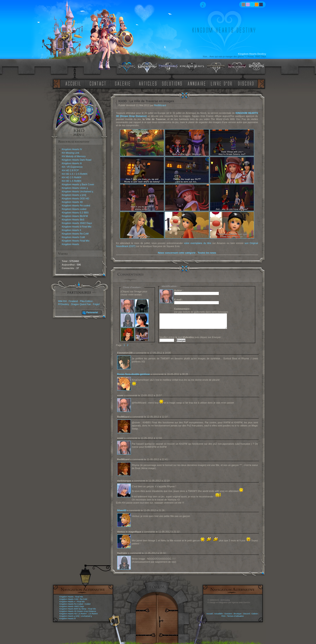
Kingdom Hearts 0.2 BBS (75, 213)
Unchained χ (86, 616)
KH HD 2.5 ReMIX (72, 177)
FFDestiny (64, 304)
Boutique (238, 614)
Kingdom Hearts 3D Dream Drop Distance (78, 611)
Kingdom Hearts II (72, 230)
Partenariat (92, 312)
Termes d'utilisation (235, 616)
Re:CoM (83, 599)
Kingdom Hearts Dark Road (77, 160)
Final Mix (79, 597)
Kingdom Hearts (71, 244)
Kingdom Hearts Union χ (75, 188)
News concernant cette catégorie (177, 253)
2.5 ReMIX (93, 614)
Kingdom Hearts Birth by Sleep (73, 609)
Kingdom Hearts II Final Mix (77, 227)
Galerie (255, 614)
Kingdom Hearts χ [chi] (74, 195)
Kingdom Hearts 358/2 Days (77, 223)
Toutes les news (207, 253)
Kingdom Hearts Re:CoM (75, 234)
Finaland (73, 301)
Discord (247, 614)
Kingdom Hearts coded (74, 209)
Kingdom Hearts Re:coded (76, 206)
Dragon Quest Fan (81, 304)
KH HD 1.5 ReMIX (72, 181)
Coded (87, 604)
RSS (224, 616)
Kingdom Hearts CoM (73, 237)
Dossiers (228, 614)
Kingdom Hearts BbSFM (75, 216)
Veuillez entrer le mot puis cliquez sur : (191, 337)
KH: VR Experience (72, 167)
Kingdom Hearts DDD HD (76, 198)
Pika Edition (86, 301)
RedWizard (160, 105)
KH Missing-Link (71, 153)
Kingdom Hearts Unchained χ (78, 191)
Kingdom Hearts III (72, 163)
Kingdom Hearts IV (72, 149)
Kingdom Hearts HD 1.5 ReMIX (73, 614)
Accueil (209, 614)
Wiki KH (62, 301)
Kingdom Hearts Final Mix (76, 241)
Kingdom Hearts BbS (73, 220)
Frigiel (96, 304)
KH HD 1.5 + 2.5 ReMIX (75, 174)
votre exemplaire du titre (197, 243)
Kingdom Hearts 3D (72, 202)
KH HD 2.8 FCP (70, 170)
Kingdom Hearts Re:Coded (71, 604)
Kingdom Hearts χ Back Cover (78, 184)
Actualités (218, 614)
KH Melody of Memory (74, 156)
